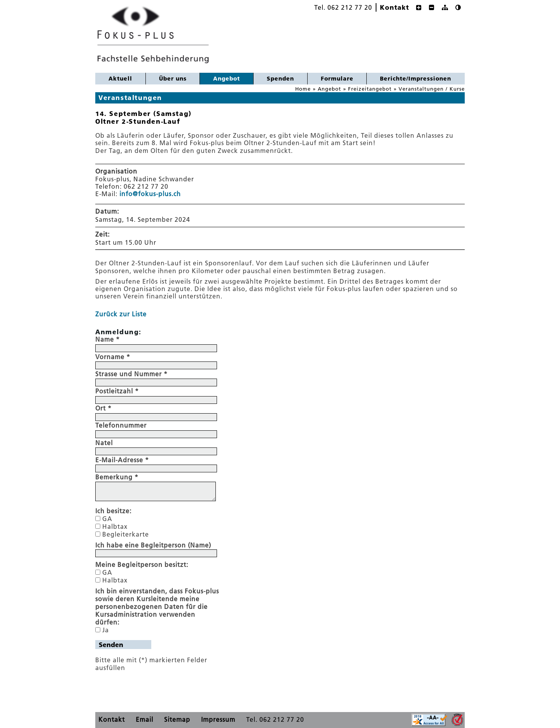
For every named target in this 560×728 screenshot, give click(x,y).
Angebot (220, 78)
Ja (106, 630)
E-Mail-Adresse (122, 460)
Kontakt (395, 7)
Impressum (218, 719)
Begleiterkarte (126, 534)
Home (303, 89)
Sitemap (177, 719)
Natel (104, 443)
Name (108, 339)
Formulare (337, 78)
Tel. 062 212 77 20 (343, 7)
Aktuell (120, 78)
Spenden (280, 78)
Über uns (173, 78)
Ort (103, 408)
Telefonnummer (121, 425)
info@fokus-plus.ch (150, 194)
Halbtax (115, 526)
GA (107, 519)
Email (144, 719)
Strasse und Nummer (131, 374)
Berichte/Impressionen (416, 78)
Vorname (113, 357)
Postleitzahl (117, 391)
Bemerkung (117, 477)
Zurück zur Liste (121, 314)
